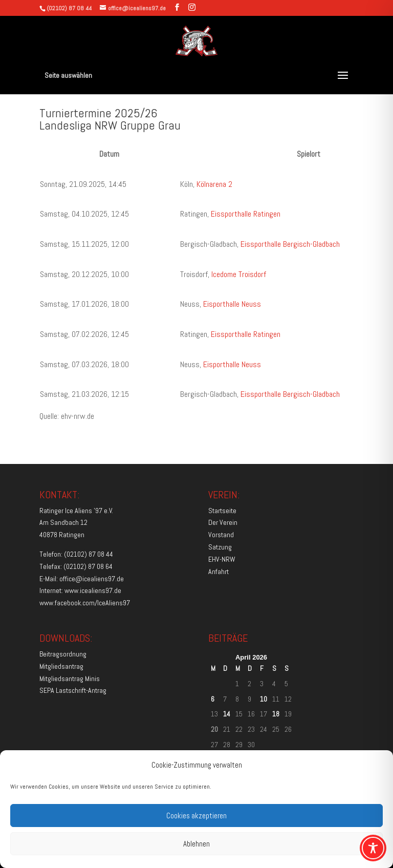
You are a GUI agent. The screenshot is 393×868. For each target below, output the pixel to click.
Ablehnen (196, 844)
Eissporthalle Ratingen (246, 214)
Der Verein (223, 522)
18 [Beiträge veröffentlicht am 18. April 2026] (276, 714)
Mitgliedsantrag (61, 666)
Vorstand (221, 535)
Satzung (220, 547)
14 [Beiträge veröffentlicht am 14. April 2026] (227, 714)
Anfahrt (219, 571)
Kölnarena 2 (214, 184)
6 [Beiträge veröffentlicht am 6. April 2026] (213, 699)
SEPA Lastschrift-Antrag (73, 690)
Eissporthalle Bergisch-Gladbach (290, 244)
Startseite (222, 511)
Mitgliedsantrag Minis (70, 679)
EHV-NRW (222, 559)
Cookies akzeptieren (196, 816)
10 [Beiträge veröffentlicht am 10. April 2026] (264, 699)
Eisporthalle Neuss (232, 304)
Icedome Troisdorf (239, 274)
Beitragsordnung (63, 654)
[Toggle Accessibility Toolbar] (373, 848)
